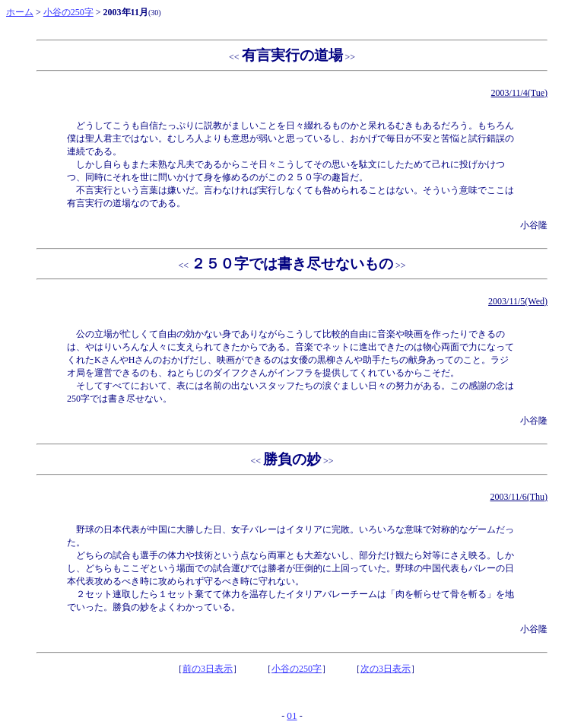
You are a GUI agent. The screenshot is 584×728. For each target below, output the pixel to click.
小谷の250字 (68, 12)
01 (292, 715)
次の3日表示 (386, 669)
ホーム (20, 12)
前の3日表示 (208, 669)
